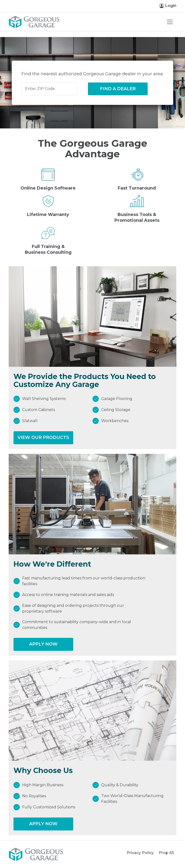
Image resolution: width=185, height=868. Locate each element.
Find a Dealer (118, 89)
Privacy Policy (140, 853)
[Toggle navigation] (170, 22)
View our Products (43, 437)
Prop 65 (166, 853)
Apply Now (43, 644)
